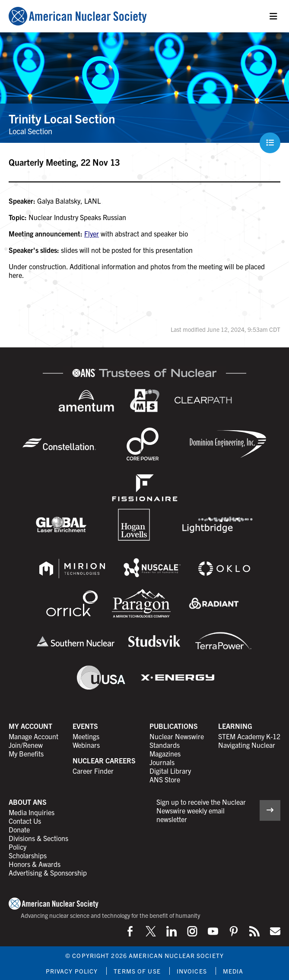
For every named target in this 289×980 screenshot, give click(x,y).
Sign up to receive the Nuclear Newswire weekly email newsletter (201, 810)
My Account (30, 726)
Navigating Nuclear (247, 745)
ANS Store (165, 779)
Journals (162, 762)
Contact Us (25, 821)
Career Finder (93, 771)
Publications (174, 726)
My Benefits (26, 753)
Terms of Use (137, 971)
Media (233, 971)
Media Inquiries (32, 812)
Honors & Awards (35, 864)
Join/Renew (26, 745)
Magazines (165, 753)
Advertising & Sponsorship (48, 873)
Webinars (86, 745)
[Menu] (273, 16)
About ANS (28, 802)
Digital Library (170, 771)
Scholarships (28, 855)
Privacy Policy (72, 971)
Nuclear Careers (104, 760)
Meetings (86, 736)
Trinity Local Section (62, 118)
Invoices (192, 971)
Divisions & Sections (38, 838)
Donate (19, 829)
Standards (165, 745)
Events (85, 726)
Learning (235, 726)
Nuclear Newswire (177, 736)
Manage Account (33, 736)
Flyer (92, 233)
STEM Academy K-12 (249, 736)
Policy (17, 847)
